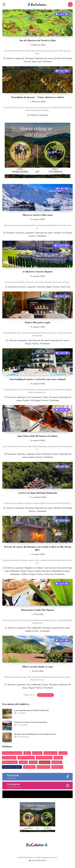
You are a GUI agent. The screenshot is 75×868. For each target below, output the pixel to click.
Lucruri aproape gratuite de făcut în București (32, 711)
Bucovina (37, 753)
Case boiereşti (34, 341)
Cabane (40, 568)
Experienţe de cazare (44, 59)
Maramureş (57, 767)
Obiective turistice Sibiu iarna (37, 215)
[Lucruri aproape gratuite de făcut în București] (7, 714)
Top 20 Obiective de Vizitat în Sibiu (37, 41)
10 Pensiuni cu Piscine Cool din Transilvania (31, 722)
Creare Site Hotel (38, 860)
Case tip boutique (34, 397)
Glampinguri (15, 574)
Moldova (25, 574)
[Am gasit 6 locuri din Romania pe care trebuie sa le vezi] (7, 737)
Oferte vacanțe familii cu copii (37, 667)
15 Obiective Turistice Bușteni (38, 272)
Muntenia (41, 287)
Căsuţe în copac (10, 762)
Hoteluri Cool (60, 59)
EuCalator (37, 5)
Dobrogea (57, 762)
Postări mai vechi (45, 695)
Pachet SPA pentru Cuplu (37, 323)
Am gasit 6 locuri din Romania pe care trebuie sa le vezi (35, 734)
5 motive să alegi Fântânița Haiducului (37, 493)
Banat (27, 753)
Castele (23, 571)
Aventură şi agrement (15, 59)
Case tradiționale (12, 571)
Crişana (38, 571)
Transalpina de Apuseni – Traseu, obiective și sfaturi (38, 97)
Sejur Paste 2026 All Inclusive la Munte (38, 436)
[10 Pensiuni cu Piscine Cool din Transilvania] (7, 725)
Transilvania (47, 62)
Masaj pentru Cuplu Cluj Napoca (38, 610)
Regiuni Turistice (53, 287)
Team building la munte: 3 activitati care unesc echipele (38, 379)
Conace (46, 397)
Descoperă (30, 59)
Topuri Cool (36, 62)
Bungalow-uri (30, 568)
